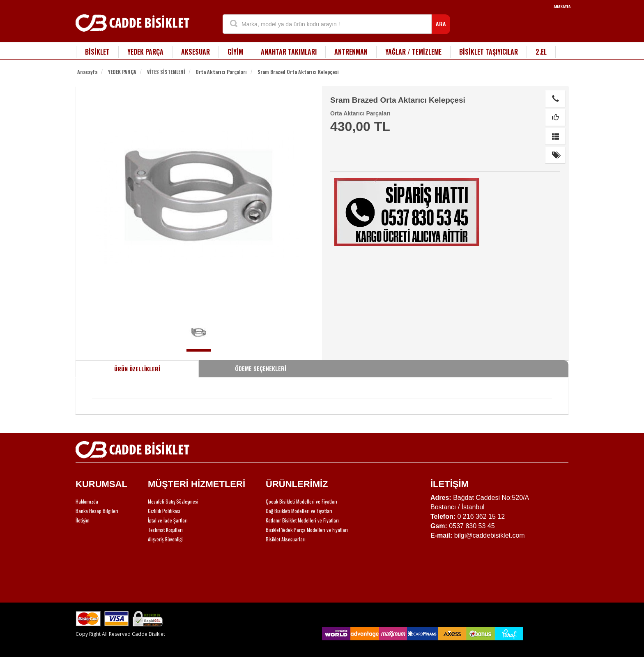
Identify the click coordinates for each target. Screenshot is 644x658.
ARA (441, 24)
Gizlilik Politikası (164, 511)
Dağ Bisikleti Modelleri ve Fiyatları (299, 511)
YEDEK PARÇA (145, 52)
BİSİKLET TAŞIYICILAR (489, 52)
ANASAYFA (562, 6)
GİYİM (235, 52)
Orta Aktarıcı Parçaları (221, 72)
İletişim (83, 520)
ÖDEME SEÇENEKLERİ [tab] (261, 368)
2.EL (541, 52)
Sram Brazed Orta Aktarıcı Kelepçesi (298, 72)
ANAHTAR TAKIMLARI (289, 52)
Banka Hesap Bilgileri (97, 511)
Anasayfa (87, 72)
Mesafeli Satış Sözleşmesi (173, 501)
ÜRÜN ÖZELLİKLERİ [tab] (137, 369)
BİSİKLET (97, 52)
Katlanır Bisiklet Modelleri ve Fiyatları (302, 520)
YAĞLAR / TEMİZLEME (413, 52)
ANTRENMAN (351, 52)
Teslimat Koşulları (165, 530)
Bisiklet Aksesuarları (286, 539)
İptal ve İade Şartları (168, 520)
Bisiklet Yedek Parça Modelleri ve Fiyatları (307, 530)
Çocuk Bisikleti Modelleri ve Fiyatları (301, 501)
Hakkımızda (87, 501)
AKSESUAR (195, 52)
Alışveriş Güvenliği (165, 539)
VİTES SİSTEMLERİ (166, 72)
